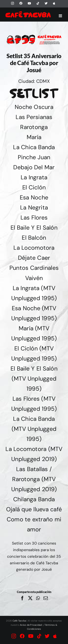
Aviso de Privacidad (31, 625)
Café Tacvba (19, 621)
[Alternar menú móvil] (61, 16)
